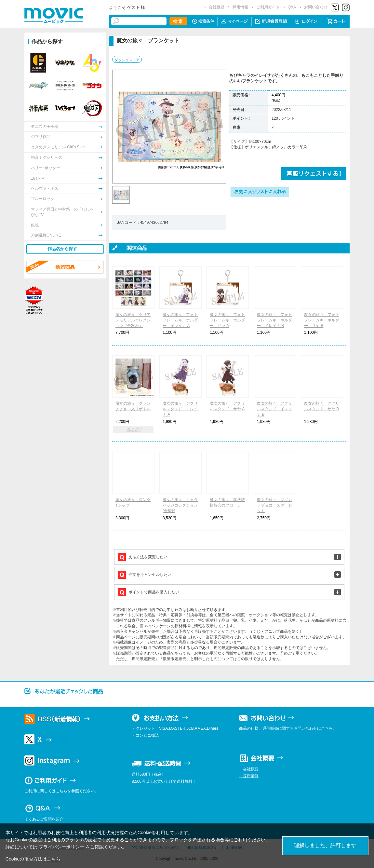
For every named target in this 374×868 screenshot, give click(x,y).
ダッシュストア (127, 60)
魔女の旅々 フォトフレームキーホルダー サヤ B (322, 320)
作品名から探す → (65, 249)
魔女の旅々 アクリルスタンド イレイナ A (180, 409)
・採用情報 (249, 776)
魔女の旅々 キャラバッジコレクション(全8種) (180, 505)
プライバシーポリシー (61, 847)
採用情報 (240, 7)
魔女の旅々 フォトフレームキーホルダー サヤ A (227, 320)
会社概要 (217, 7)
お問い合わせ (316, 7)
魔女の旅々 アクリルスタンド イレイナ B (274, 409)
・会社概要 (249, 769)
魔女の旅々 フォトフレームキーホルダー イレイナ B (274, 320)
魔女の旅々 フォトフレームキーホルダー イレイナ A (180, 320)
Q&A (292, 7)
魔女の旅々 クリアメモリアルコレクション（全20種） (133, 320)
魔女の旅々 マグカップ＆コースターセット (274, 505)
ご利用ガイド (268, 7)
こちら (54, 859)
